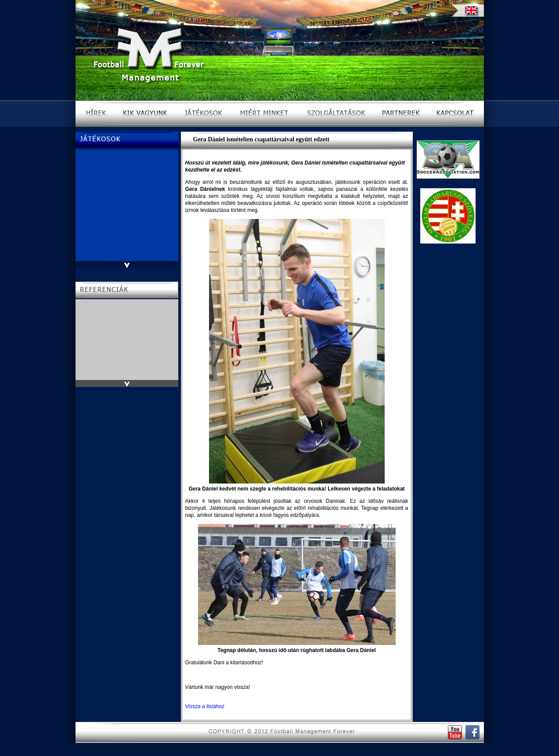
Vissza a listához (205, 706)
